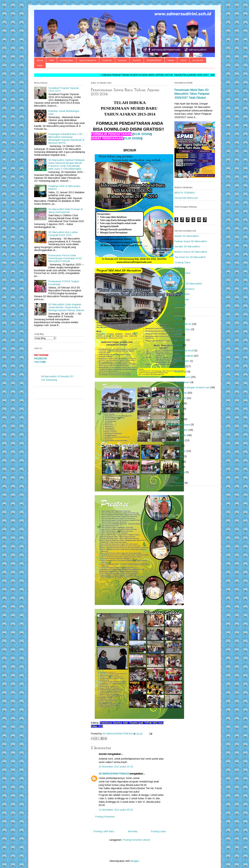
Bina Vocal (180, 305)
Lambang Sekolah (67, 60)
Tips (177, 477)
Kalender (171, 60)
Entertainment (182, 294)
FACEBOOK (41, 359)
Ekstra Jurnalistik (184, 356)
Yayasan (179, 483)
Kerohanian (181, 393)
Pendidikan (180, 435)
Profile (52, 60)
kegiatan (179, 372)
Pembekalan (181, 430)
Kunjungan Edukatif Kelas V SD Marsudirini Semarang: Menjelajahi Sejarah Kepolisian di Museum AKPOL (66, 138)
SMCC (178, 467)
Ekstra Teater (182, 361)
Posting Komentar (105, 817)
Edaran (178, 345)
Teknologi (180, 472)
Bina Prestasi (182, 299)
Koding (178, 268)
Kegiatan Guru (182, 377)
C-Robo (179, 278)
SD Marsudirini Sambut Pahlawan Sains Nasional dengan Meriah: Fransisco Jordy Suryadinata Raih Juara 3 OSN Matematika (67, 164)
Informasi (179, 366)
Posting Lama (158, 831)
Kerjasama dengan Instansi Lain (192, 387)
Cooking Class (182, 262)
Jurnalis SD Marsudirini (187, 246)
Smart (178, 462)
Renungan (180, 451)
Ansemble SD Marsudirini (188, 284)
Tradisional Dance (184, 289)
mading (178, 409)
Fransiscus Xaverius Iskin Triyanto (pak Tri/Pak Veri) (129, 723)
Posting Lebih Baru (104, 831)
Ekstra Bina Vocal (184, 350)
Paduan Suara (182, 273)
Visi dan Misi (107, 60)
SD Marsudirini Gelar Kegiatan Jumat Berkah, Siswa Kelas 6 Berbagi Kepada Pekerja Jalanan (66, 307)
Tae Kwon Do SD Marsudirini (190, 257)
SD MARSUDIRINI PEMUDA (114, 774)
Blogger (135, 861)
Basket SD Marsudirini (187, 236)
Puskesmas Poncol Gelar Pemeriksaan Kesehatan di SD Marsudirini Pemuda (65, 258)
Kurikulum (122, 60)
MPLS (178, 414)
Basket (178, 319)
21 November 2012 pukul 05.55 (116, 810)
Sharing (179, 456)
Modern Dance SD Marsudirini (191, 252)
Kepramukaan (182, 382)
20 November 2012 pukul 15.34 (116, 767)
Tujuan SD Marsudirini (88, 60)
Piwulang (179, 440)
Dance (178, 334)
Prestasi (40, 65)
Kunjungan (180, 398)
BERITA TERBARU (185, 193)
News (178, 419)
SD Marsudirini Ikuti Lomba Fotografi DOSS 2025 (63, 234)
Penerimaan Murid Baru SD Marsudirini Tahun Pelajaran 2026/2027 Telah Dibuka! (192, 94)
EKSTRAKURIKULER (154, 60)
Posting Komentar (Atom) (136, 840)
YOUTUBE (40, 362)
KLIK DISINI (142, 134)
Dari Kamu (180, 340)
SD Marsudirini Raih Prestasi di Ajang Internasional (65, 211)
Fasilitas (183, 60)
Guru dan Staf (198, 60)
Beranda (40, 60)
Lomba (178, 403)
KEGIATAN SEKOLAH (186, 198)
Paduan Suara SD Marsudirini (191, 241)
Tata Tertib (137, 60)
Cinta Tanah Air (183, 324)
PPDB (178, 446)
